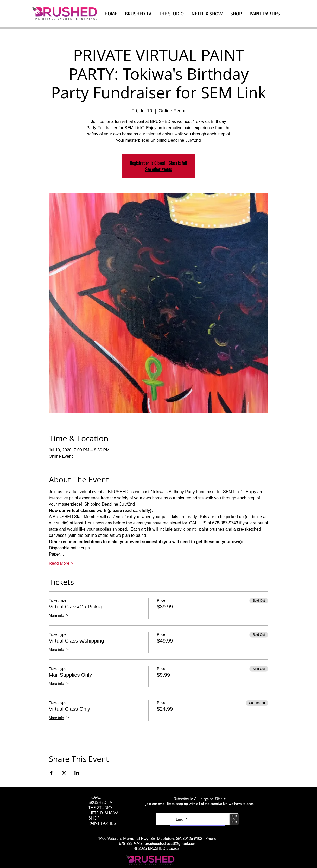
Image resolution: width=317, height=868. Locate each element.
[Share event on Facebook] (51, 773)
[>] (234, 819)
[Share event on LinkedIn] (77, 773)
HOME (95, 797)
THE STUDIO (100, 808)
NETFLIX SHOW (103, 813)
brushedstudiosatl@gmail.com (170, 843)
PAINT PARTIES (102, 823)
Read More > (61, 563)
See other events (158, 169)
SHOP (94, 818)
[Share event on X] (64, 773)
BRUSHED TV (100, 803)
